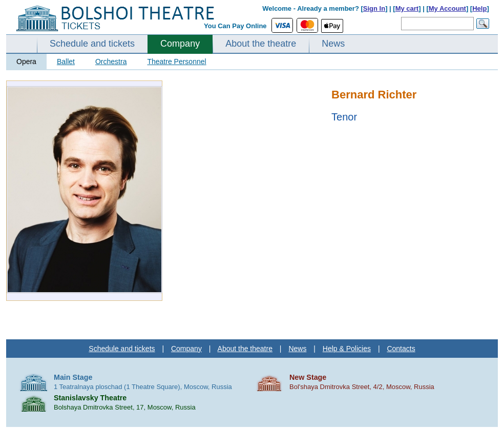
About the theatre (261, 44)
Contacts (401, 349)
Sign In (374, 8)
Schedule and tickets (92, 44)
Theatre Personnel (176, 62)
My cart (407, 8)
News (333, 44)
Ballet (66, 62)
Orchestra (111, 62)
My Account (447, 8)
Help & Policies (347, 349)
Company (180, 44)
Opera (26, 62)
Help (479, 8)
